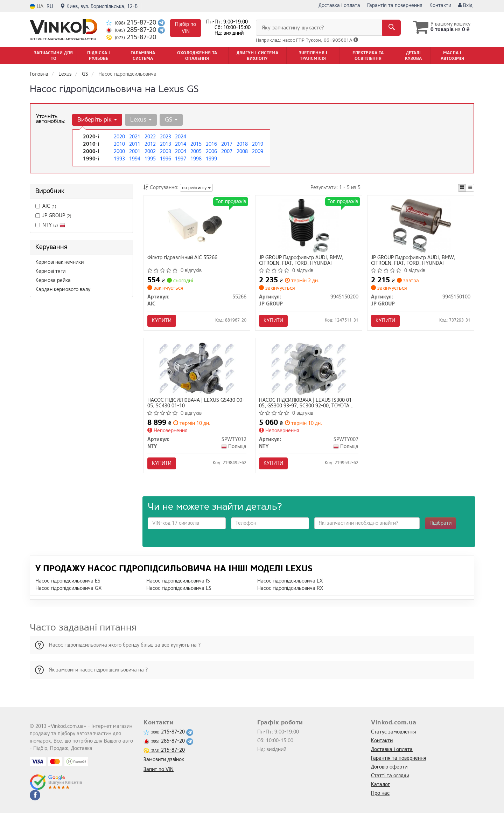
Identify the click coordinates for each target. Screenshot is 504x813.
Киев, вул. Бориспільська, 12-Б (99, 6)
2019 (258, 144)
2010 (119, 144)
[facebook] (35, 795)
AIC (46, 206)
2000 (119, 151)
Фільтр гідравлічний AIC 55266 (182, 258)
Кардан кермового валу (63, 290)
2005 (196, 151)
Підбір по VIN (185, 28)
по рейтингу (196, 188)
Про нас (380, 793)
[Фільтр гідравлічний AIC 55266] (197, 226)
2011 (135, 144)
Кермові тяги (50, 271)
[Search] (391, 28)
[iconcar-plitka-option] (462, 188)
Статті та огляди (390, 776)
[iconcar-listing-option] (470, 188)
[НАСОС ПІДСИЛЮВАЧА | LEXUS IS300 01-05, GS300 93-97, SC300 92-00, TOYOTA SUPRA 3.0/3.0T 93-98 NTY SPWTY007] (309, 368)
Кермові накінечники (59, 262)
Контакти (440, 5)
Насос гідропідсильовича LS (179, 588)
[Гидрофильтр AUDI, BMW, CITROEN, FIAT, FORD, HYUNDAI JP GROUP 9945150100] (421, 226)
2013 (166, 144)
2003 (166, 151)
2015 (196, 144)
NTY (50, 225)
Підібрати (440, 523)
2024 (181, 137)
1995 (150, 159)
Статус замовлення (394, 732)
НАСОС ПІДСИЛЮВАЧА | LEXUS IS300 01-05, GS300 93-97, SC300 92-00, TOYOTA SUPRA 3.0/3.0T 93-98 (306, 403)
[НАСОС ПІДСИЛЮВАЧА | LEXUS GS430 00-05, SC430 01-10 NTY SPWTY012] (197, 368)
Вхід (465, 5)
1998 (196, 159)
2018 (242, 144)
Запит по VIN (159, 769)
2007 (227, 151)
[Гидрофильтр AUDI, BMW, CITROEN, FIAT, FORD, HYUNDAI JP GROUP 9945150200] (309, 226)
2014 (181, 144)
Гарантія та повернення (395, 5)
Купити (162, 321)
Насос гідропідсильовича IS (178, 581)
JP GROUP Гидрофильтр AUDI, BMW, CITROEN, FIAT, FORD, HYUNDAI (301, 260)
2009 (258, 151)
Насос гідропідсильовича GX (68, 588)
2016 (211, 144)
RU (50, 6)
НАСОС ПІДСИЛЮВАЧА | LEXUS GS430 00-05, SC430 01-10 (196, 403)
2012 (150, 144)
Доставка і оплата (339, 5)
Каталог (380, 784)
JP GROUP (53, 216)
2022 (150, 137)
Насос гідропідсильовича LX (290, 581)
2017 (227, 144)
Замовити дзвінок (164, 760)
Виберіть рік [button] (97, 120)
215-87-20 (132, 23)
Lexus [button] (141, 120)
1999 (211, 159)
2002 (150, 151)
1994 (135, 159)
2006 (211, 151)
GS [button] (171, 120)
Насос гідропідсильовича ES (68, 581)
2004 (181, 151)
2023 (166, 137)
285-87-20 (132, 30)
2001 (135, 151)
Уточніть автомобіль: (51, 119)
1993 (119, 159)
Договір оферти (389, 767)
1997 (181, 159)
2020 (119, 137)
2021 (135, 137)
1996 (166, 159)
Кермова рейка (53, 280)
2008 (242, 151)
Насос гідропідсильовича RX (290, 588)
